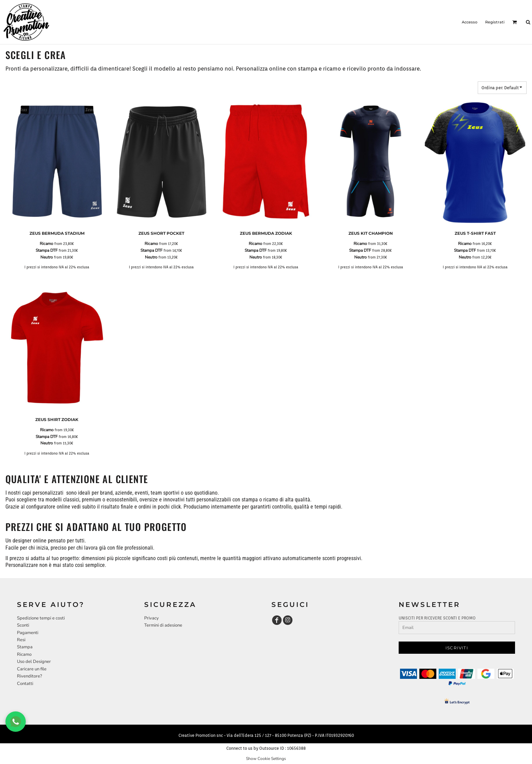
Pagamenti (28, 633)
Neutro (47, 257)
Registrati (495, 22)
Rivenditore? (30, 676)
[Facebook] (277, 620)
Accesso (470, 22)
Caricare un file (32, 669)
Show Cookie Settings (266, 759)
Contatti (25, 684)
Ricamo (46, 244)
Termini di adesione (163, 625)
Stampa (25, 647)
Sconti (23, 625)
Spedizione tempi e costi (41, 618)
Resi (21, 640)
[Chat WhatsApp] (16, 722)
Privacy (151, 618)
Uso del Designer (34, 662)
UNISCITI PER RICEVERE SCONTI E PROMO (437, 618)
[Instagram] (288, 620)
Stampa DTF (47, 250)
